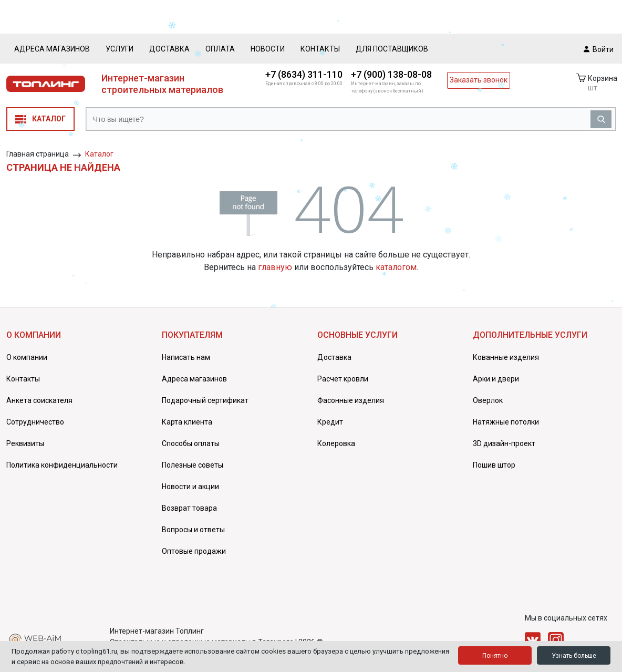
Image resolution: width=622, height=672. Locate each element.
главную (275, 267)
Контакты (320, 49)
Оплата (220, 49)
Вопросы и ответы (193, 530)
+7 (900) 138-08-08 (391, 74)
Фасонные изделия (351, 400)
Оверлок (488, 400)
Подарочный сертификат (205, 400)
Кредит (330, 422)
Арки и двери (496, 379)
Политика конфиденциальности (62, 465)
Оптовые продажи (194, 551)
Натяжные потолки (506, 422)
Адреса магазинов (52, 49)
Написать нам (186, 357)
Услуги (120, 49)
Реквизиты (25, 443)
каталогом (396, 267)
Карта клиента (187, 422)
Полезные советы (193, 465)
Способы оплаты (191, 443)
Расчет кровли (343, 379)
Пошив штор (494, 465)
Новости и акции (190, 487)
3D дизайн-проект (504, 443)
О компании (27, 357)
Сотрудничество (35, 422)
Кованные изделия (506, 357)
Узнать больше (574, 656)
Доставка (169, 49)
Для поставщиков (392, 49)
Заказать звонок (479, 80)
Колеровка (336, 443)
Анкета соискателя (39, 400)
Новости (268, 49)
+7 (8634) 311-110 (304, 74)
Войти (599, 49)
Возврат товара (189, 508)
